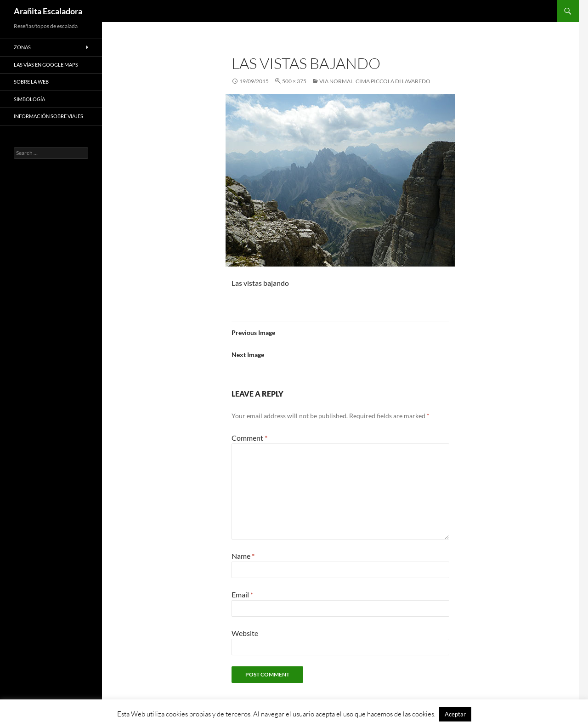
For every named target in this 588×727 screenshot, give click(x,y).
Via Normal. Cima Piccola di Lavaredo (375, 81)
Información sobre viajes (48, 116)
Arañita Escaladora (48, 11)
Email (242, 594)
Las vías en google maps (46, 65)
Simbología (29, 99)
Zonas (22, 47)
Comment (249, 438)
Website (245, 633)
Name (243, 556)
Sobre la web (31, 82)
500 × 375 (294, 81)
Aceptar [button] (455, 714)
